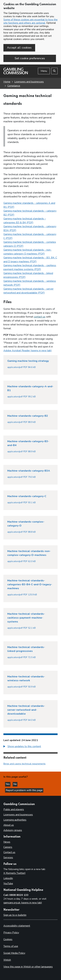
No (15, 784)
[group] (30, 747)
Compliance (14, 86)
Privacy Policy (11, 933)
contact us (40, 317)
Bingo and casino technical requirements (24, 764)
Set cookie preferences (30, 58)
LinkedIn (8, 878)
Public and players (14, 809)
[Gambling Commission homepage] (16, 73)
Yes (8, 784)
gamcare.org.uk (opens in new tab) (23, 903)
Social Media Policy (14, 953)
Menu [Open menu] (44, 71)
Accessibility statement (17, 926)
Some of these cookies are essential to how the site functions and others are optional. (30, 21)
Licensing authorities (15, 820)
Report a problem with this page (24, 790)
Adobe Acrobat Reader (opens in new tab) (27, 351)
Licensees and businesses (29, 82)
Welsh (7, 960)
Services (8, 858)
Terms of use (11, 946)
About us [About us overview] (9, 825)
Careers (8, 847)
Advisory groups (13, 830)
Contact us (9, 852)
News (7, 842)
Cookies (8, 939)
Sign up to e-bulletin (15, 915)
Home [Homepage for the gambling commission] (7, 82)
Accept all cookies (19, 48)
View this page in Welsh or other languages (28, 967)
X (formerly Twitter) (14, 873)
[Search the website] (54, 71)
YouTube (8, 884)
